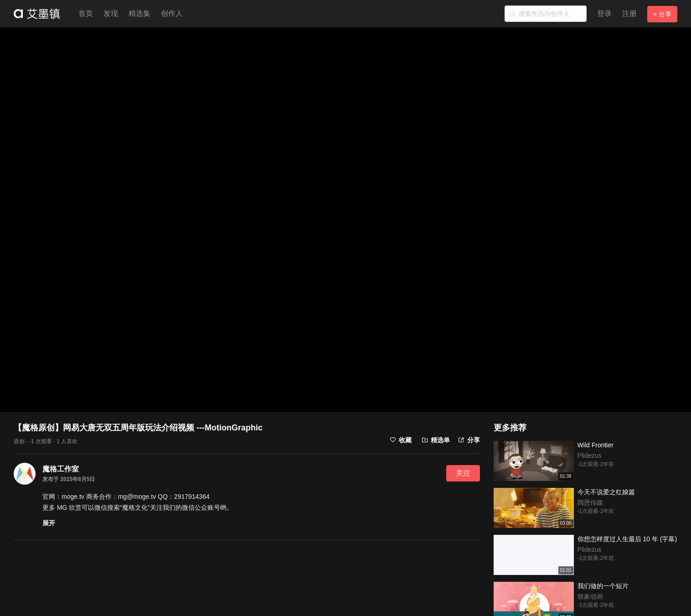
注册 (629, 13)
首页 (86, 13)
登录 (604, 13)
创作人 (172, 13)
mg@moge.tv (137, 497)
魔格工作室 (61, 469)
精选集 (139, 13)
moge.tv (73, 497)
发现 (111, 13)
